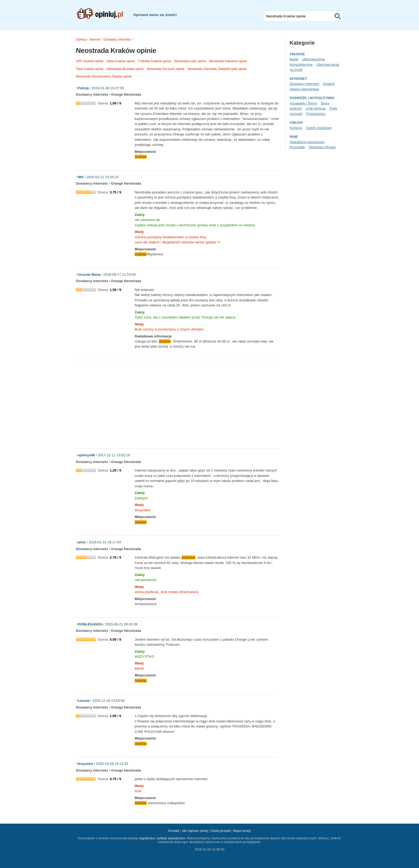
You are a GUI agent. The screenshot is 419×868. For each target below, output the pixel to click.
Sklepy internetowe (304, 89)
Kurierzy (296, 128)
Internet (95, 40)
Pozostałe (297, 147)
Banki (294, 59)
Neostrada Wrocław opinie (125, 69)
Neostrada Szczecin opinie (166, 69)
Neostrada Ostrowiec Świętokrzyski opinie (217, 69)
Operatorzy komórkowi (307, 142)
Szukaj (338, 16)
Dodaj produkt (221, 831)
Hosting (329, 84)
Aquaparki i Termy (304, 103)
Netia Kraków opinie (121, 61)
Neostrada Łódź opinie (190, 61)
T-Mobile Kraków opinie (154, 61)
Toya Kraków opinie (90, 69)
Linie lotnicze (316, 108)
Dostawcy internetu (117, 40)
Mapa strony (242, 831)
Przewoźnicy (316, 114)
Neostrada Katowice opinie (228, 61)
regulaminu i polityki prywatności (162, 838)
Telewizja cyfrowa (322, 147)
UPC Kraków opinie (90, 61)
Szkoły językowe (319, 128)
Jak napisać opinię (195, 831)
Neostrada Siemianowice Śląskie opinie (104, 76)
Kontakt (174, 831)
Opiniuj (81, 40)
